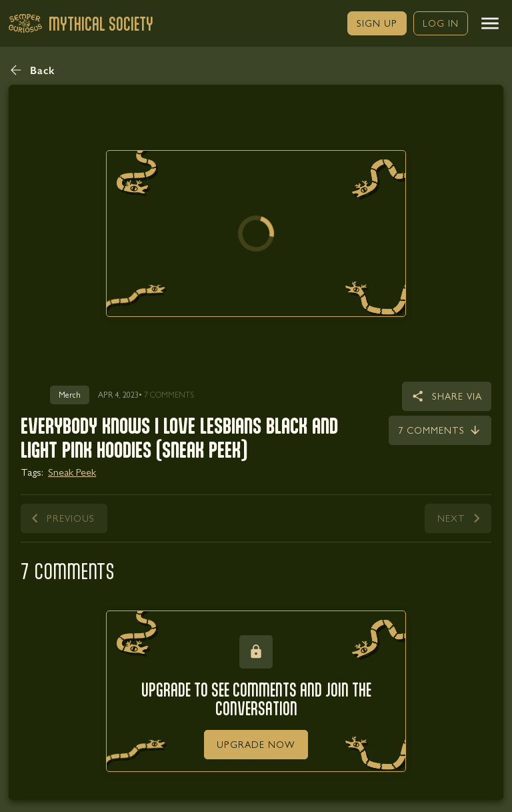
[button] (490, 23)
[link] (377, 23)
